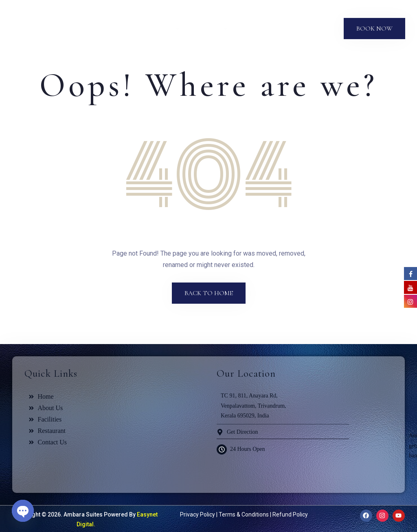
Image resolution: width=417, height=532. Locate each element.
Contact (317, 29)
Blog (284, 29)
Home (90, 29)
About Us (126, 29)
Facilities (208, 29)
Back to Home (209, 293)
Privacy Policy (198, 514)
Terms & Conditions (244, 514)
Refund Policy (290, 514)
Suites (164, 29)
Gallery (253, 29)
